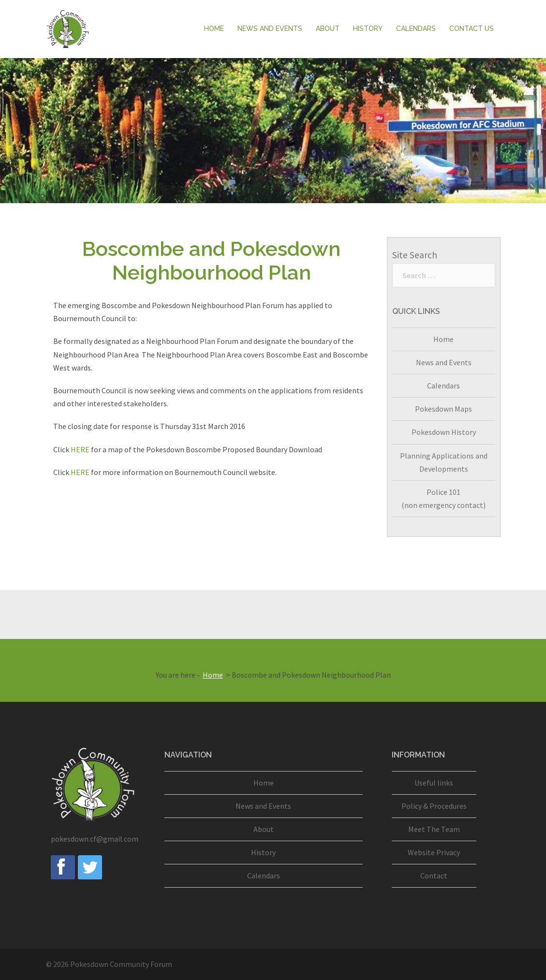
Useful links (434, 783)
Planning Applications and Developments (444, 462)
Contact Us (472, 29)
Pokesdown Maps (443, 409)
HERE (80, 449)
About (328, 29)
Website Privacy (434, 852)
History (368, 29)
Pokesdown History (444, 432)
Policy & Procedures (434, 806)
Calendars (416, 29)
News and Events (270, 29)
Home (214, 29)
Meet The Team (434, 829)
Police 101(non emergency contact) (443, 498)
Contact (434, 876)
